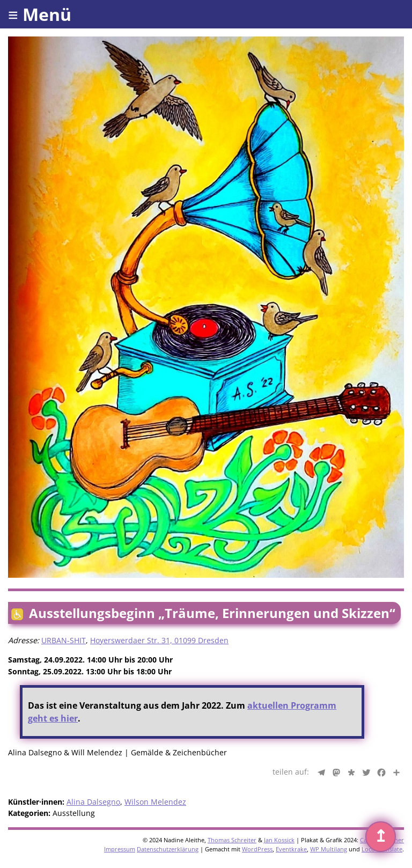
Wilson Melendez (155, 802)
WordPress (257, 849)
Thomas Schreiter (232, 840)
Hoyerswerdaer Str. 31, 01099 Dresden (159, 640)
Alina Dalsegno (93, 802)
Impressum (120, 849)
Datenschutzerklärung (168, 849)
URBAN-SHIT (64, 640)
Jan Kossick (279, 840)
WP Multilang (329, 849)
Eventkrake (291, 849)
